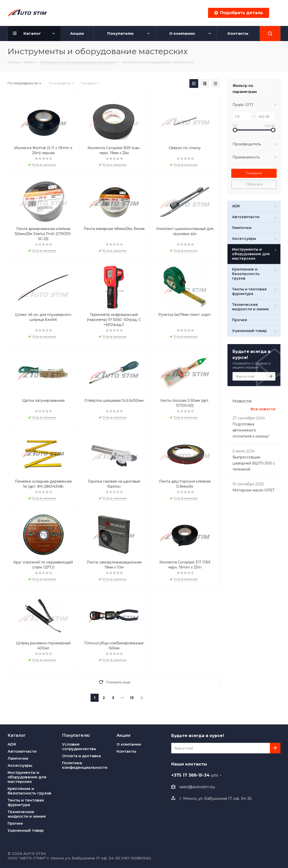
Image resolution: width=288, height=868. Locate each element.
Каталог (17, 735)
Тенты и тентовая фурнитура (26, 802)
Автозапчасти (22, 751)
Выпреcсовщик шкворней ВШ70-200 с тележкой (254, 463)
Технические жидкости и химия (27, 814)
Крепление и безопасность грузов (29, 791)
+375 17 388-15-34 (195, 775)
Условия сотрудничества (79, 746)
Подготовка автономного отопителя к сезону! (251, 430)
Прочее (15, 823)
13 (132, 698)
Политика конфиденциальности (85, 765)
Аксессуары (20, 765)
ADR (12, 744)
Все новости (263, 409)
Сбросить (254, 184)
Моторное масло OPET (253, 490)
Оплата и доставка (81, 756)
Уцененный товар (26, 830)
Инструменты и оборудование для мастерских (27, 777)
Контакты (126, 751)
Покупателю (76, 735)
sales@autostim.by (197, 787)
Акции (123, 735)
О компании (129, 744)
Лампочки (18, 758)
